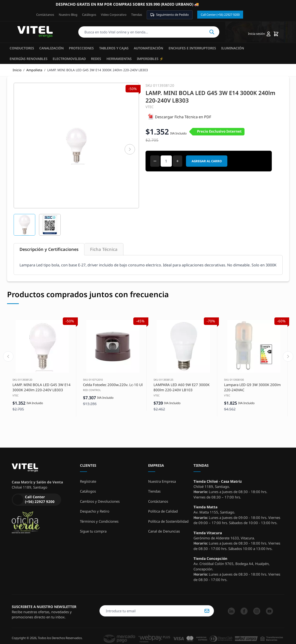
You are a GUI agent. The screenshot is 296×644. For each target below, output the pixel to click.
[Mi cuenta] (259, 34)
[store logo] (35, 32)
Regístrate (88, 481)
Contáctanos (45, 15)
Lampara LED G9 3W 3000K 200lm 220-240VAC (252, 387)
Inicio (17, 70)
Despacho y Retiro (95, 511)
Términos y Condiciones (99, 521)
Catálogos (89, 15)
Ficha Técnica (104, 249)
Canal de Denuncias (164, 531)
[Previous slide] (8, 356)
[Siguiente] (130, 149)
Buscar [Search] (212, 32)
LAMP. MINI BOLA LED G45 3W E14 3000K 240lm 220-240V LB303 (41, 387)
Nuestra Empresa (162, 481)
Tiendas (137, 15)
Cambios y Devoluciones (100, 501)
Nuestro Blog (68, 15)
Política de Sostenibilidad (168, 521)
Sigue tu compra (93, 531)
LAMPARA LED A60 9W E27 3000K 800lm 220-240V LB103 (182, 387)
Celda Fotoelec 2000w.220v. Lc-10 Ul (113, 385)
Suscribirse (207, 611)
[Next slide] (288, 356)
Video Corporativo (114, 15)
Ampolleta (34, 70)
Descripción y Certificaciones (49, 249)
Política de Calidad (163, 511)
